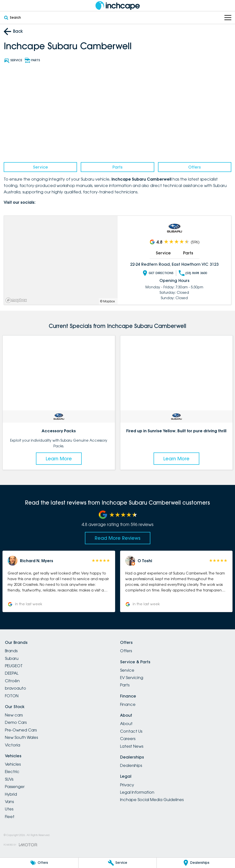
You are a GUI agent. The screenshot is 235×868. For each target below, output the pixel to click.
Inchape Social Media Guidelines (152, 800)
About (126, 724)
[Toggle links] (20, 845)
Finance (128, 704)
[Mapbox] (17, 300)
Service (40, 167)
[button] (59, 581)
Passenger (15, 787)
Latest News (132, 746)
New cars (14, 715)
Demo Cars (16, 722)
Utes (9, 809)
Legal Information (137, 792)
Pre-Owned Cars (21, 730)
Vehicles (13, 764)
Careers (128, 739)
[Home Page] (118, 6)
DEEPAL (12, 673)
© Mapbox (108, 301)
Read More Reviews (118, 538)
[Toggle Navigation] (228, 18)
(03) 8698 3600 (193, 273)
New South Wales (21, 737)
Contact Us (131, 731)
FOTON (12, 696)
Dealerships (131, 765)
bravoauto (16, 688)
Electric (12, 772)
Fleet (10, 817)
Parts (117, 167)
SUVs (9, 779)
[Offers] (39, 863)
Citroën (12, 681)
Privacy (127, 785)
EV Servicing (132, 678)
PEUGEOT (14, 666)
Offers (195, 167)
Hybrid (11, 794)
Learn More (59, 459)
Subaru (12, 658)
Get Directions (157, 273)
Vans (9, 802)
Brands (11, 651)
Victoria (13, 745)
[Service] (118, 863)
